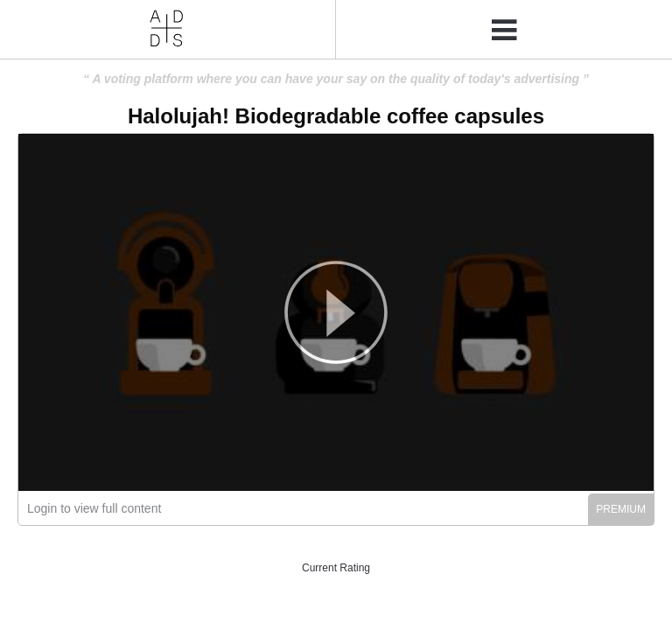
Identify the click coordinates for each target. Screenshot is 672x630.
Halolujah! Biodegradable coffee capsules (336, 116)
